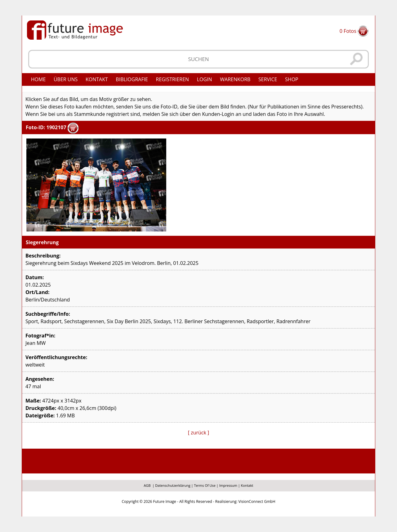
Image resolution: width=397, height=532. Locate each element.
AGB (147, 485)
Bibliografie (132, 79)
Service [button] (268, 79)
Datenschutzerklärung (173, 485)
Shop (292, 79)
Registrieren (173, 79)
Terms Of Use (205, 485)
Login (205, 79)
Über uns (66, 79)
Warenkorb (235, 79)
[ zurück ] (199, 433)
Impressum (228, 485)
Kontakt (97, 79)
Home (38, 79)
